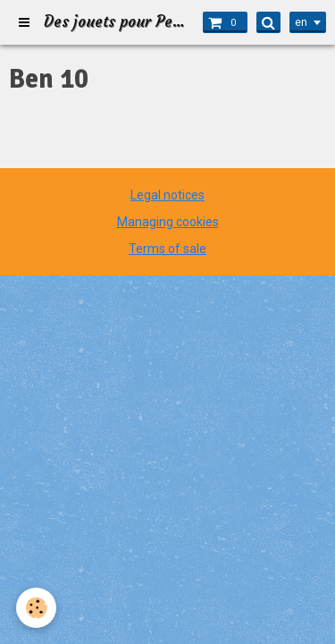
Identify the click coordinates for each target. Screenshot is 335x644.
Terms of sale (167, 249)
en (301, 22)
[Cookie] (36, 608)
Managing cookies (168, 222)
